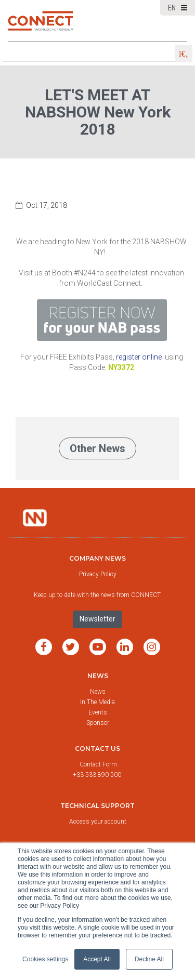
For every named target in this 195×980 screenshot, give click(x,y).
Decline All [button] (149, 959)
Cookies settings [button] (45, 959)
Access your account (98, 822)
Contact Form (99, 764)
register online (139, 357)
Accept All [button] (97, 959)
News (98, 676)
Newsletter (97, 619)
